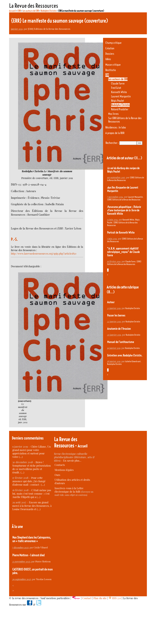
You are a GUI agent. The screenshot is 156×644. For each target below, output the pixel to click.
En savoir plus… (72, 461)
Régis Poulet (118, 101)
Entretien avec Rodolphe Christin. (125, 355)
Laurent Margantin (121, 96)
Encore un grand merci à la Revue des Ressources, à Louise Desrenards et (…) (32, 506)
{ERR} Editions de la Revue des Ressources (49, 29)
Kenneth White (119, 92)
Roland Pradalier (120, 109)
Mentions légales (64, 470)
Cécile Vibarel (41, 547)
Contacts (60, 465)
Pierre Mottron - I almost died (28, 555)
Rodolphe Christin (49, 11)
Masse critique (113, 65)
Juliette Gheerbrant (133, 361)
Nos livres (113, 114)
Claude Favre (118, 84)
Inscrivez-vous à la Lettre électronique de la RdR (69, 490)
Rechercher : (112, 143)
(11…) (138, 158)
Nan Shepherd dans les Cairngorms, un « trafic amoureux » (32, 539)
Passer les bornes (116, 315)
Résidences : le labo (116, 127)
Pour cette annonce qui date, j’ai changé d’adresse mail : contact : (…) (29, 481)
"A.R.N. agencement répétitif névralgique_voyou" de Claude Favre (123, 252)
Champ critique (113, 43)
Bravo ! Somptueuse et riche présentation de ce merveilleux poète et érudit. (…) (32, 467)
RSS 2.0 (115, 598)
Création (110, 48)
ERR (19, 11)
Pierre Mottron (43, 561)
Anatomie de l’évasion (119, 329)
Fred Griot (116, 88)
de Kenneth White (124, 210)
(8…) (111, 292)
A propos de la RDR (115, 133)
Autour (111, 302)
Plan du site (100, 598)
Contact (87, 598)
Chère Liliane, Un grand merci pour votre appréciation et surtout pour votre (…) (32, 452)
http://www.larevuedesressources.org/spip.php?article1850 (44, 254)
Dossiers (110, 54)
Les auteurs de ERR (31, 11)
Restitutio (111, 70)
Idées (108, 59)
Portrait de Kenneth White (121, 233)
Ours (57, 475)
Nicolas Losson (44, 579)
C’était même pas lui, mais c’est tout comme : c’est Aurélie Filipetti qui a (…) (32, 494)
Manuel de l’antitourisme (121, 342)
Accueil (12, 11)
